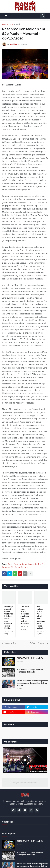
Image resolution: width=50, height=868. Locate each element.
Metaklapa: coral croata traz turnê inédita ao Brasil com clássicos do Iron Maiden (9, 618)
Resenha (6, 567)
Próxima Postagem (38, 643)
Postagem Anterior (12, 643)
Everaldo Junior (20, 564)
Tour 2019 (25, 567)
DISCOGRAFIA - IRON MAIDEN (30, 658)
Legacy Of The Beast (37, 564)
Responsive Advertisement (25, 783)
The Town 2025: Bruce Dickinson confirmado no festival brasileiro (25, 615)
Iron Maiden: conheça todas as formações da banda (30, 671)
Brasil (18, 24)
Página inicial (8, 24)
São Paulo (15, 567)
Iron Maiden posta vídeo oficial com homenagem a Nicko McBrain (41, 618)
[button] (6, 16)
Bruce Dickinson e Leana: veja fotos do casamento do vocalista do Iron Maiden (32, 683)
